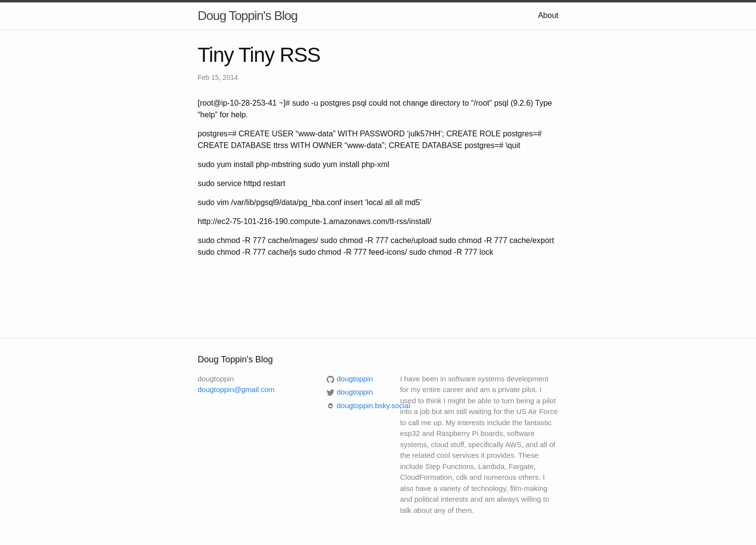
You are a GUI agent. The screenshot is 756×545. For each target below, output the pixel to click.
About (548, 15)
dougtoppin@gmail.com (236, 389)
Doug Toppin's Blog (248, 16)
